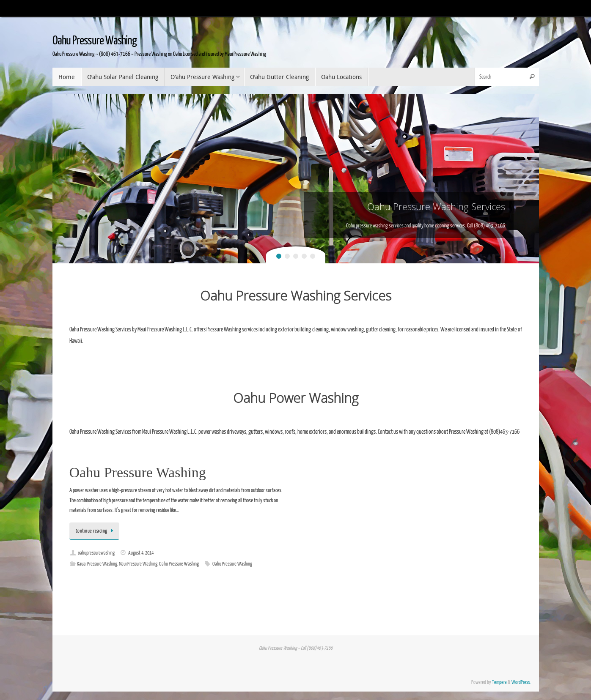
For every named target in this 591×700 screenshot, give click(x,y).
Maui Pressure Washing (138, 564)
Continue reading (96, 531)
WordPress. (521, 682)
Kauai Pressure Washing (97, 564)
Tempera (499, 682)
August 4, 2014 (141, 553)
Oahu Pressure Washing (95, 41)
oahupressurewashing (96, 553)
